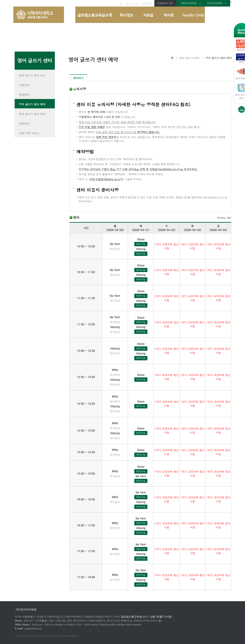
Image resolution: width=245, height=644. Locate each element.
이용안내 (24, 85)
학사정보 (126, 15)
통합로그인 (132, 4)
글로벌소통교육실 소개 (95, 15)
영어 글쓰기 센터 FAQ (32, 114)
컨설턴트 (24, 95)
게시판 (169, 15)
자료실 (148, 15)
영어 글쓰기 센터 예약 (32, 104)
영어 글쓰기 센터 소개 (32, 75)
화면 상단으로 (242, 108)
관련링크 (24, 123)
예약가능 (141, 244)
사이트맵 (147, 4)
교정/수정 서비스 (29, 133)
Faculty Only (192, 15)
